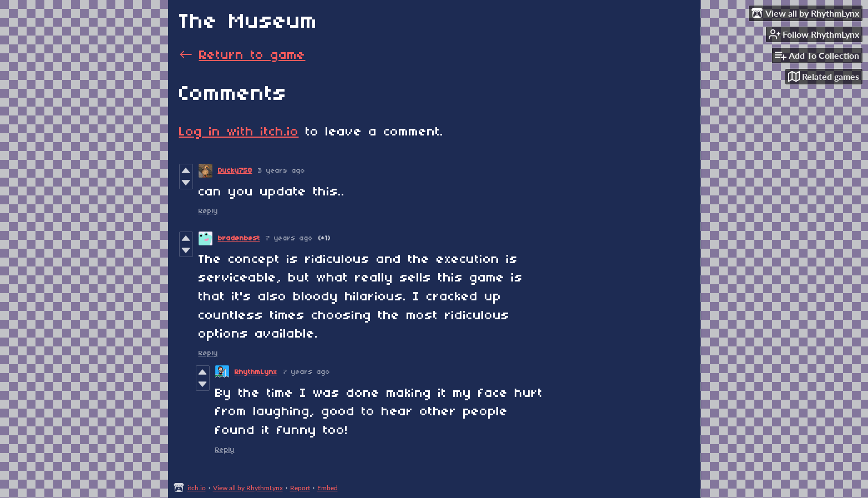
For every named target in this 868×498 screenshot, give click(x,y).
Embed (328, 488)
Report (300, 488)
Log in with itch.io (239, 132)
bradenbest (239, 238)
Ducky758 (235, 171)
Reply (208, 211)
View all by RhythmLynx (248, 488)
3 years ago (281, 171)
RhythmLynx (256, 372)
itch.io (197, 488)
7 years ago (289, 238)
